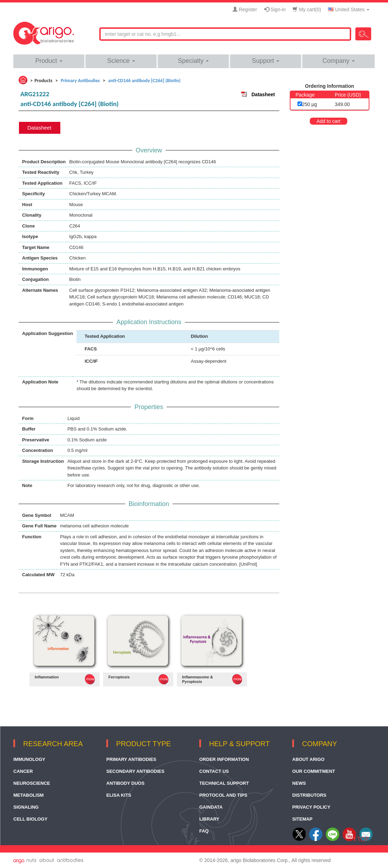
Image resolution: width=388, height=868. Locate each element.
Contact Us (214, 771)
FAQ (204, 831)
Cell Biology (30, 819)
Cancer (23, 771)
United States (349, 9)
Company (339, 61)
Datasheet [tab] (39, 128)
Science (121, 61)
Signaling (26, 807)
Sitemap (302, 819)
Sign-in (275, 9)
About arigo (308, 759)
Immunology (29, 759)
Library (209, 819)
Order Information (224, 759)
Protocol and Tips (223, 795)
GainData (211, 807)
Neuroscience (32, 783)
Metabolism (28, 795)
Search (363, 34)
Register (245, 9)
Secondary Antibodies (135, 771)
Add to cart (329, 121)
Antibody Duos (125, 783)
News (299, 783)
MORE (90, 679)
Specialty (193, 61)
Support (266, 61)
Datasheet (263, 94)
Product (49, 61)
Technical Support (224, 783)
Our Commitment (314, 771)
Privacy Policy (311, 807)
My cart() (307, 9)
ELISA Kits (119, 795)
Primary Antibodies (131, 759)
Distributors (309, 795)
